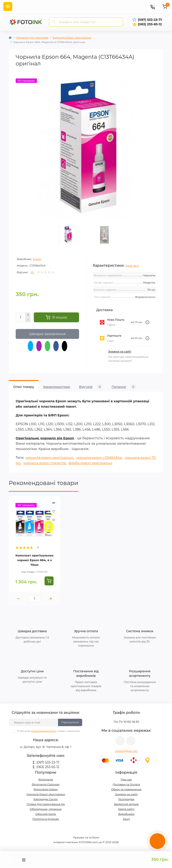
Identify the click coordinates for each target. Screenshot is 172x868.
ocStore (94, 837)
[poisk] (140, 6)
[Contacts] (153, 6)
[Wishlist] (54, 511)
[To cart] (49, 581)
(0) (32, 272)
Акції (126, 819)
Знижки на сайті (120, 352)
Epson (37, 259)
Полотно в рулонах (46, 819)
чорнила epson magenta (44, 463)
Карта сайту (126, 809)
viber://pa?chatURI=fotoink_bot (120, 741)
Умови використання (44, 731)
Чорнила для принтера (32, 38)
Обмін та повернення (126, 789)
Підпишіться (70, 722)
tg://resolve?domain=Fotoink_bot (131, 741)
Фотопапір (46, 779)
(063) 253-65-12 (150, 24)
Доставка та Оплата (126, 784)
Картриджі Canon (46, 799)
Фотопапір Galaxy (46, 789)
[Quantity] (21, 317)
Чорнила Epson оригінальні (72, 38)
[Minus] (28, 320)
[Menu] (8, 6)
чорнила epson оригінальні (49, 458)
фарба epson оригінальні (90, 463)
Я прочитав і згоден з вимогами (48, 731)
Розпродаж (126, 799)
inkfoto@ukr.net (126, 751)
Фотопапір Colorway (46, 784)
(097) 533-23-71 (150, 20)
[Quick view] (54, 503)
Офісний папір (46, 814)
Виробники (126, 814)
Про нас (126, 779)
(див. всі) (132, 266)
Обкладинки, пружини (46, 809)
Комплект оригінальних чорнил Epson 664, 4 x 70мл (34, 560)
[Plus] (28, 315)
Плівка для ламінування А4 (46, 804)
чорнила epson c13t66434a (99, 458)
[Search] (54, 22)
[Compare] (54, 520)
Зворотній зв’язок (126, 804)
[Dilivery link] (147, 322)
